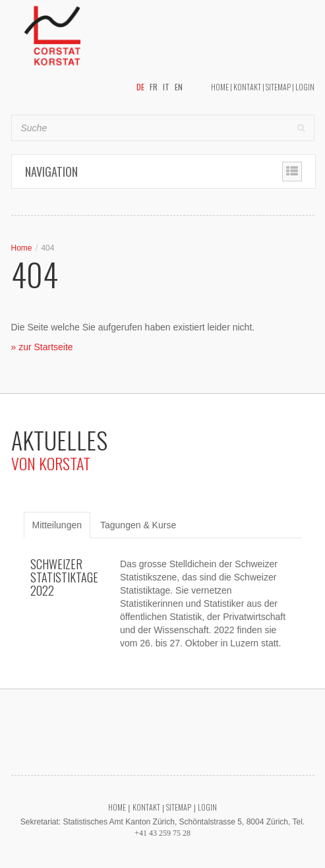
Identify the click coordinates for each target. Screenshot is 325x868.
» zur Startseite (42, 347)
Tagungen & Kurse (138, 525)
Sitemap (278, 87)
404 (47, 248)
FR (154, 87)
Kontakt (247, 87)
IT (166, 87)
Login (305, 87)
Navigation (51, 171)
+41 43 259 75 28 (162, 833)
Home (220, 87)
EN (179, 87)
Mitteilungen (57, 525)
